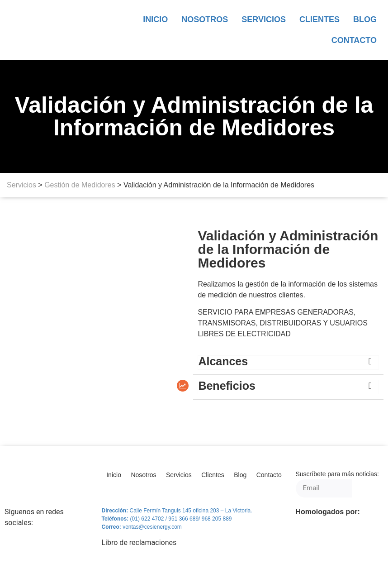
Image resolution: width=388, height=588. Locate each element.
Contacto (354, 40)
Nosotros (205, 19)
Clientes (319, 19)
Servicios (264, 19)
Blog (365, 19)
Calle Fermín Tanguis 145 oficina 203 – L (178, 511)
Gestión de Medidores (80, 185)
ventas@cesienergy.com (152, 527)
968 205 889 (217, 519)
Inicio (155, 19)
